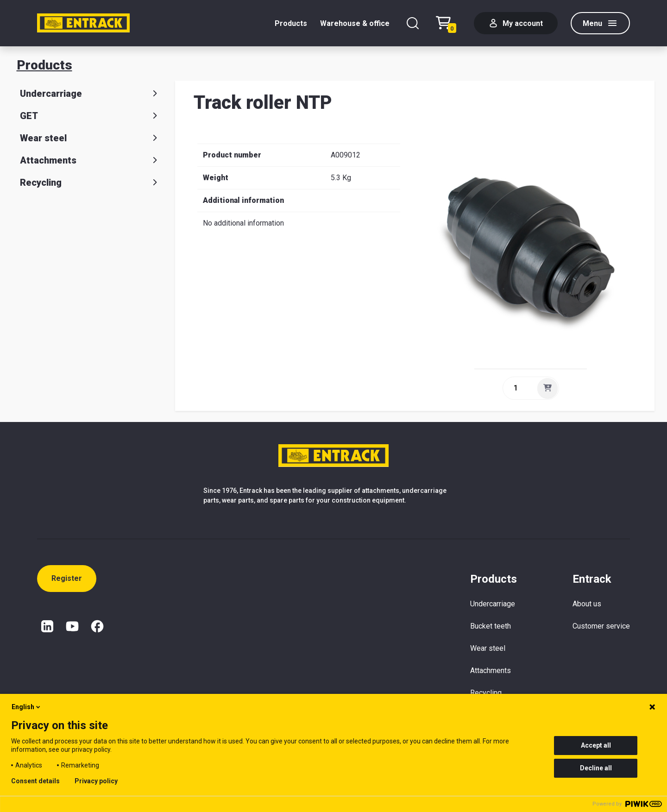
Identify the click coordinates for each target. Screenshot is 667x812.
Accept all (596, 745)
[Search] (413, 23)
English (27, 707)
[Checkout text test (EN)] (448, 23)
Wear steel (90, 138)
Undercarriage (90, 94)
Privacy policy (96, 781)
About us (587, 604)
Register (67, 578)
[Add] (547, 388)
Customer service (601, 626)
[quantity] (519, 388)
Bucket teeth (491, 626)
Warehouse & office (355, 23)
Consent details (35, 781)
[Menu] (600, 23)
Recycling (90, 183)
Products (291, 23)
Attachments (90, 160)
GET (90, 116)
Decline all (596, 768)
